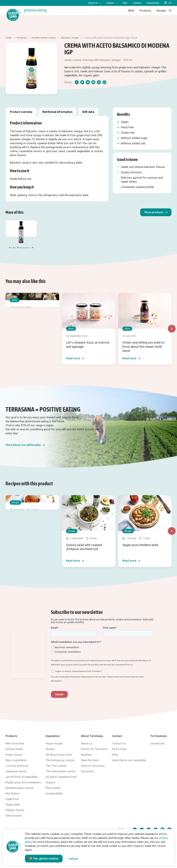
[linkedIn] (99, 82)
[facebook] (77, 82)
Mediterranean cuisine (44, 38)
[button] (156, 212)
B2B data (88, 112)
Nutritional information (57, 112)
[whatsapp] (104, 82)
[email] (88, 82)
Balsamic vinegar (70, 38)
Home (9, 38)
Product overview (21, 112)
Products (22, 38)
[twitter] (82, 82)
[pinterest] (93, 82)
